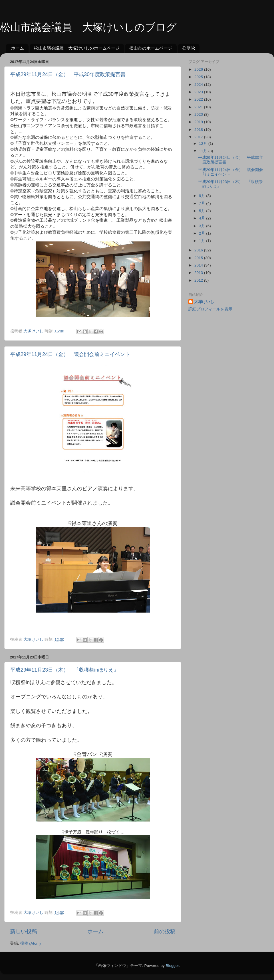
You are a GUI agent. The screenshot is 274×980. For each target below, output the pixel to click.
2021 (199, 107)
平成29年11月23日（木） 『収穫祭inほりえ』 (65, 670)
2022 (199, 99)
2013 (199, 273)
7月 (203, 203)
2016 (199, 250)
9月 (203, 196)
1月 (203, 241)
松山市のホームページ (151, 48)
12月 (204, 144)
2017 (199, 137)
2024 (199, 85)
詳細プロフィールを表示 (210, 309)
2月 (203, 233)
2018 (199, 130)
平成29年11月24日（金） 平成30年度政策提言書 (68, 74)
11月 (204, 151)
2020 (199, 114)
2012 (199, 280)
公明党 (189, 48)
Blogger (172, 966)
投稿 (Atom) (31, 943)
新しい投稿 (24, 931)
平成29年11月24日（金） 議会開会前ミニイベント (70, 354)
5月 (203, 211)
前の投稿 (165, 931)
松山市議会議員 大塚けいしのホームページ (77, 48)
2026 (199, 69)
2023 (199, 92)
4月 (203, 218)
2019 (199, 122)
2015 (199, 258)
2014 (199, 265)
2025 (199, 77)
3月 (203, 226)
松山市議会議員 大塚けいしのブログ (88, 27)
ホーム (18, 48)
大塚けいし (204, 302)
